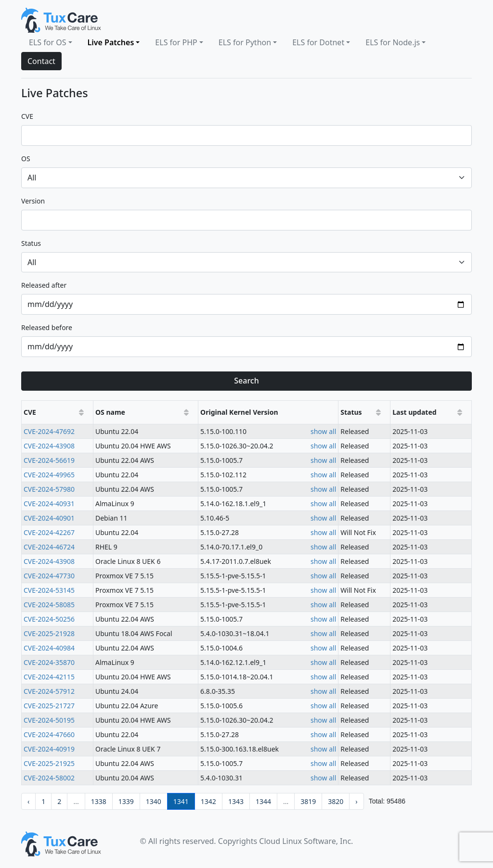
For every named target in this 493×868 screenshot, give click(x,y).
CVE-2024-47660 (49, 734)
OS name (110, 412)
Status (351, 412)
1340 (154, 801)
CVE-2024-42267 (49, 532)
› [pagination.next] (356, 801)
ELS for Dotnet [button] (318, 42)
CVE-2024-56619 (49, 460)
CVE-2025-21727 (49, 706)
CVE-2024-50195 (49, 720)
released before (47, 327)
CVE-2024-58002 (49, 778)
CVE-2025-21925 (49, 763)
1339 (126, 801)
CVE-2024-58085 (49, 605)
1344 (263, 801)
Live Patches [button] (111, 42)
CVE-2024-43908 (49, 446)
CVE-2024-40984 (49, 648)
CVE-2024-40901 (49, 518)
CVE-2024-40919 (49, 749)
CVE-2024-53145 (49, 590)
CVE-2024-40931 (49, 504)
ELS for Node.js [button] (393, 42)
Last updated (414, 412)
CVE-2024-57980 (49, 489)
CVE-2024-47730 (49, 576)
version (33, 201)
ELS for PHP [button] (176, 42)
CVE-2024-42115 (49, 677)
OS (26, 159)
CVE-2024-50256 (49, 619)
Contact (41, 61)
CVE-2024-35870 (49, 662)
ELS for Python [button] (245, 42)
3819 (308, 801)
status (31, 243)
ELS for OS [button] (47, 42)
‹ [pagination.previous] (28, 801)
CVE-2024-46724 (49, 547)
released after (44, 285)
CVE (27, 116)
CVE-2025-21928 (49, 633)
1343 (236, 801)
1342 (208, 801)
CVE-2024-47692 (49, 431)
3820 (336, 801)
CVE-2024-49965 (49, 475)
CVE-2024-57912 (49, 691)
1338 (99, 801)
